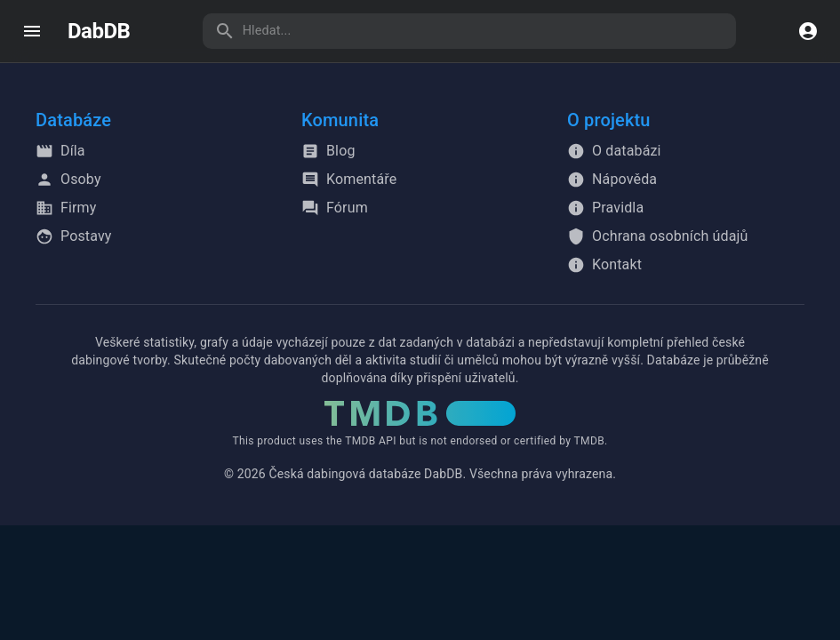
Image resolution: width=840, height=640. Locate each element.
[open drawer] (32, 31)
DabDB (99, 31)
